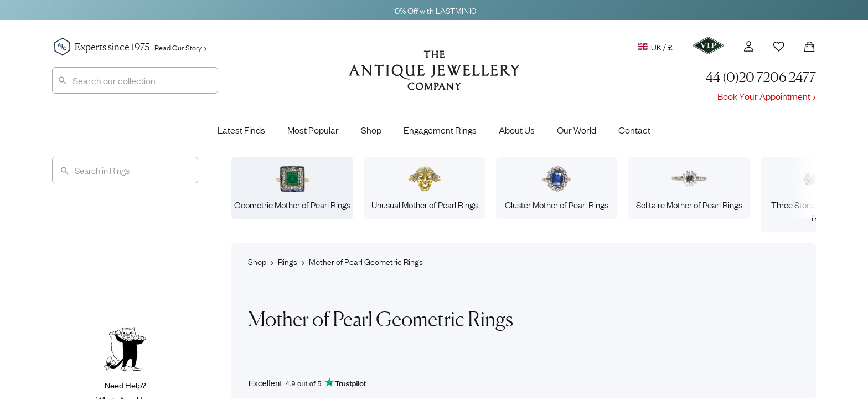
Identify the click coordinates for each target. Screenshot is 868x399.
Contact (634, 130)
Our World (577, 130)
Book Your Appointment (767, 96)
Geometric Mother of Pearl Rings (292, 188)
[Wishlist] (779, 47)
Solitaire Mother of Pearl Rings (689, 188)
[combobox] (135, 80)
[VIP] (708, 45)
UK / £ (655, 47)
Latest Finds (241, 130)
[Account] (749, 46)
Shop (371, 130)
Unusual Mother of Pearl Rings (425, 188)
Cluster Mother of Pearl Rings (557, 188)
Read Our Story (180, 47)
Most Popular (313, 130)
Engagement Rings (440, 130)
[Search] (125, 170)
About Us (517, 130)
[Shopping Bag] (809, 47)
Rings (288, 261)
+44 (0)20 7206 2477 (757, 77)
